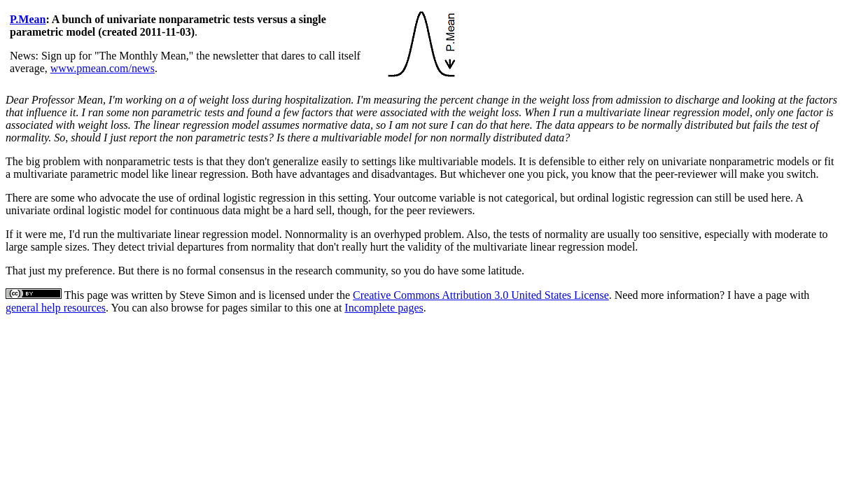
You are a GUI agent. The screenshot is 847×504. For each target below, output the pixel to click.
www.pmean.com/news (103, 68)
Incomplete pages (384, 308)
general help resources (56, 308)
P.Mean (28, 19)
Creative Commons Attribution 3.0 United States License (481, 295)
